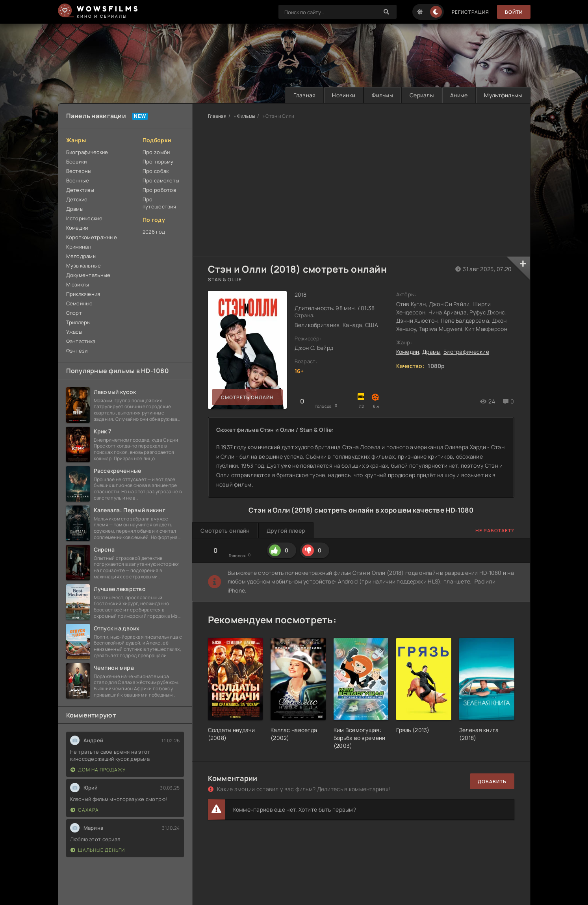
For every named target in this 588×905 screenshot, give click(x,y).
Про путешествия (159, 203)
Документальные (88, 275)
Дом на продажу (98, 770)
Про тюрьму (158, 162)
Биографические (87, 152)
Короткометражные (92, 237)
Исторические (84, 218)
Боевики (77, 162)
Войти (514, 12)
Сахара (85, 810)
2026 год (154, 232)
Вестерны (79, 171)
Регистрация (470, 12)
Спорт (74, 313)
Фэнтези (77, 351)
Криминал (79, 247)
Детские (77, 199)
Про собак (156, 171)
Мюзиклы (78, 284)
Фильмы (382, 95)
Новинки (344, 95)
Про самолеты (161, 180)
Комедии (77, 228)
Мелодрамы (82, 256)
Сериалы (422, 95)
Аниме (459, 95)
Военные (78, 180)
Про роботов (159, 190)
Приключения (83, 294)
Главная (304, 95)
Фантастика (81, 341)
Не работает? (495, 531)
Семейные (80, 303)
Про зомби (156, 152)
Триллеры (79, 322)
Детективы (80, 190)
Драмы (75, 209)
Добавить (492, 781)
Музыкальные (84, 266)
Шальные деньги (98, 850)
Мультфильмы (503, 95)
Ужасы (74, 332)
